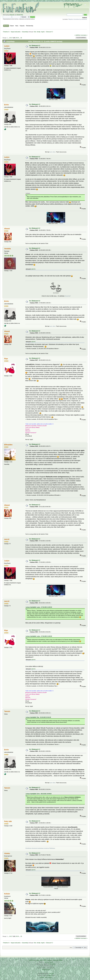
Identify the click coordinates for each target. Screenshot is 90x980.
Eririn (6, 105)
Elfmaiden (8, 445)
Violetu (7, 853)
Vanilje (39, 32)
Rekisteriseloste (46, 970)
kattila (55, 887)
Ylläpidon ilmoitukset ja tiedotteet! (77, 19)
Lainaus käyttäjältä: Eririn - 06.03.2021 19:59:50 (39, 794)
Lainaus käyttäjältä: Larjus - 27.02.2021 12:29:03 (39, 607)
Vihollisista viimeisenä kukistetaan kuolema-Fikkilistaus (40, 848)
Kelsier (7, 894)
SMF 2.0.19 (32, 960)
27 (12, 38)
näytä (33, 269)
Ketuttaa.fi (50, 975)
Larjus (7, 46)
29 (16, 38)
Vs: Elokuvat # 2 (35, 46)
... (9, 38)
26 (10, 38)
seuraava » (84, 35)
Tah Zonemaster (49, 962)
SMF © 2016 (39, 960)
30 (18, 38)
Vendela (7, 249)
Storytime (67, 296)
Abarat (7, 229)
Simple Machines (48, 960)
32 (21, 38)
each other (52, 152)
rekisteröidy (20, 15)
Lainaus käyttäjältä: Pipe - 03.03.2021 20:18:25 (38, 717)
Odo (35, 32)
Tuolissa (61, 99)
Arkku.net (51, 973)
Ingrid (43, 32)
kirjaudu (12, 15)
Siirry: (71, 948)
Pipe (6, 359)
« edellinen (78, 35)
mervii (7, 539)
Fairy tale (8, 821)
